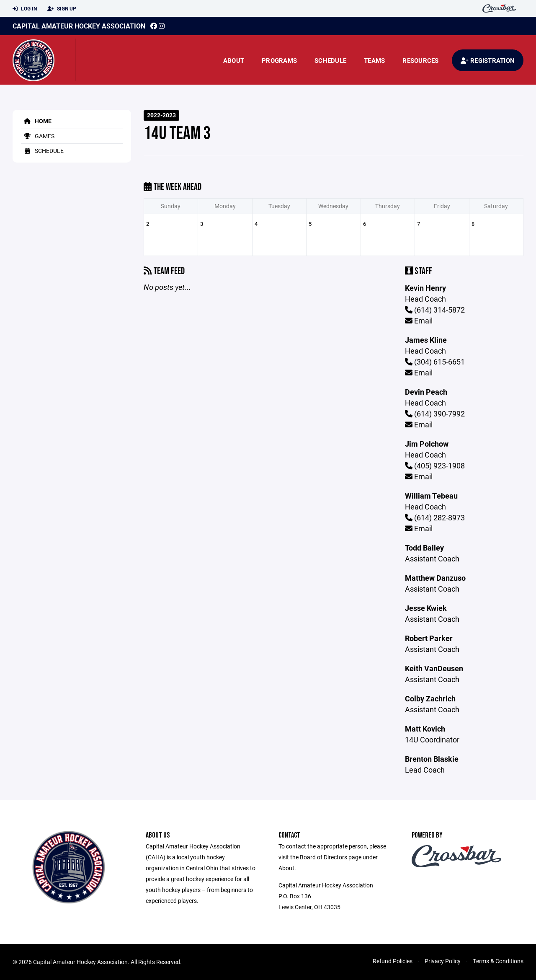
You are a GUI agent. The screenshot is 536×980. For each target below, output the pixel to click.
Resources (420, 60)
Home (36, 121)
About (234, 60)
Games (38, 136)
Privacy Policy (443, 961)
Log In (25, 9)
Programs (279, 60)
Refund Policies (393, 961)
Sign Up (62, 9)
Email (419, 321)
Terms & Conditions (498, 961)
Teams (374, 60)
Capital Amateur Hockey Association (79, 26)
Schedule (330, 60)
